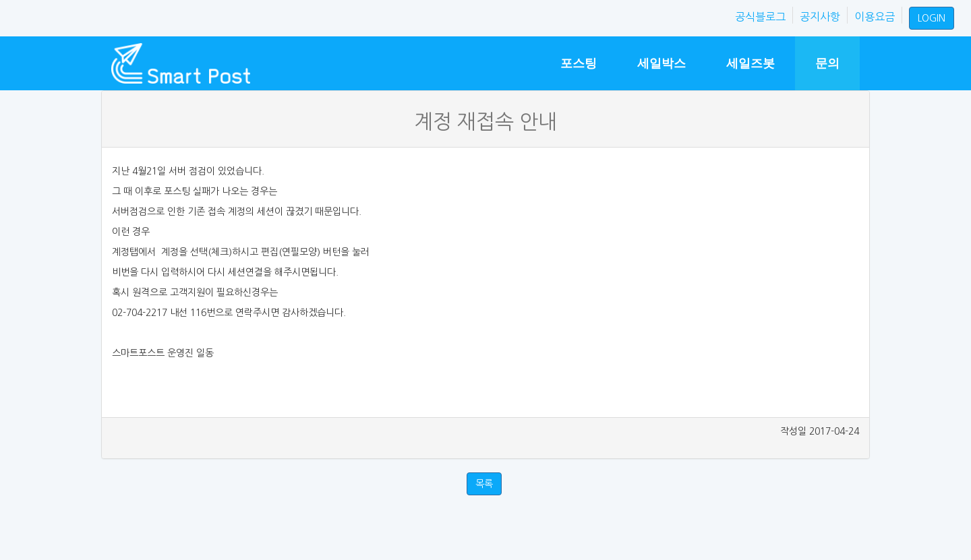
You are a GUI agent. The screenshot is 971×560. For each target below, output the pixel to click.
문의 (827, 63)
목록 (484, 484)
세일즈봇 (751, 63)
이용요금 (875, 17)
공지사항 (820, 17)
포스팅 (579, 63)
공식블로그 (760, 17)
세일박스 (661, 63)
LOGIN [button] (932, 18)
